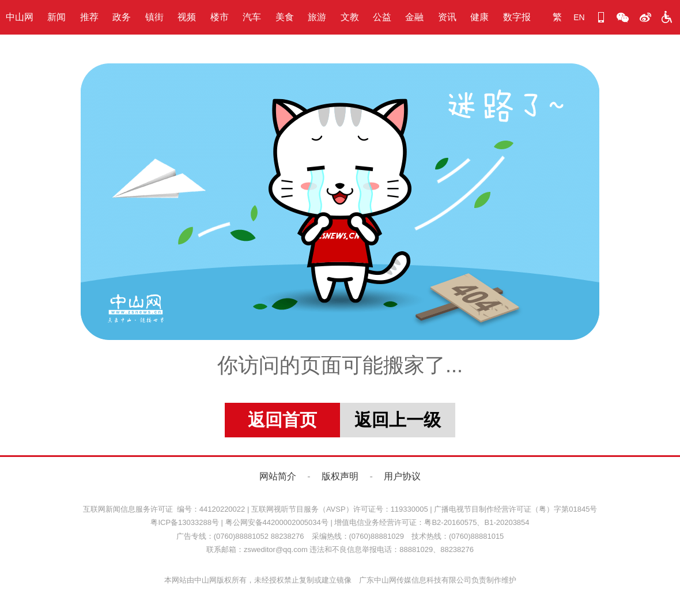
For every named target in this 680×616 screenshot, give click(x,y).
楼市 (220, 17)
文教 (350, 17)
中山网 (20, 17)
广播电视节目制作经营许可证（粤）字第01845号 (515, 509)
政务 (122, 17)
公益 (382, 17)
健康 (479, 17)
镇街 (154, 17)
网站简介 (278, 476)
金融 (414, 17)
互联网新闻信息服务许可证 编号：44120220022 (164, 509)
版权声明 (340, 476)
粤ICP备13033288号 (185, 522)
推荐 (89, 17)
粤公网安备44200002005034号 (277, 522)
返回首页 (282, 420)
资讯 (447, 17)
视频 (187, 17)
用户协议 (402, 476)
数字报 (517, 17)
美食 (285, 17)
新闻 (56, 17)
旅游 (317, 17)
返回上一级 (398, 420)
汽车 (252, 17)
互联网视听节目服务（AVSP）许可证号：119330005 (340, 509)
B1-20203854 (507, 522)
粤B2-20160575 (450, 522)
